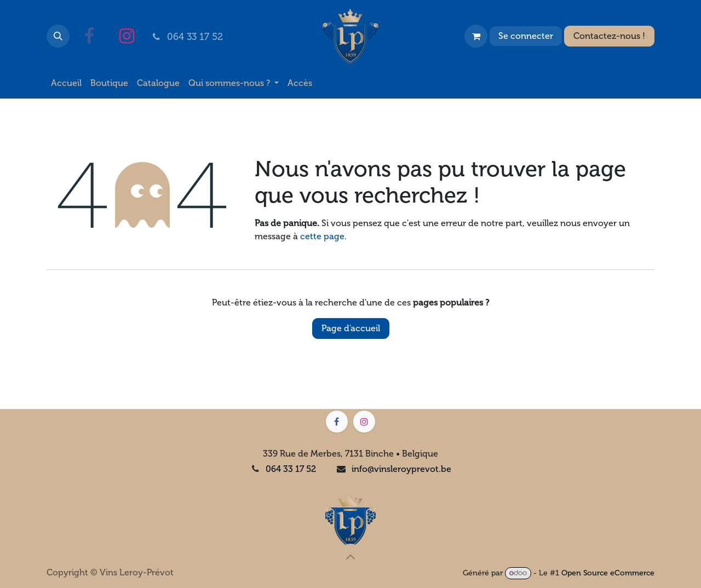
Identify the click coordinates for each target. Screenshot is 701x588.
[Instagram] (127, 36)
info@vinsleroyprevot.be (401, 469)
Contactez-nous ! (609, 36)
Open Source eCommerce (608, 573)
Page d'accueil (351, 328)
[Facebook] (89, 36)
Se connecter (526, 36)
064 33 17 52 (291, 469)
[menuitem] (66, 83)
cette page (322, 236)
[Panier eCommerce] (476, 36)
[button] (58, 36)
